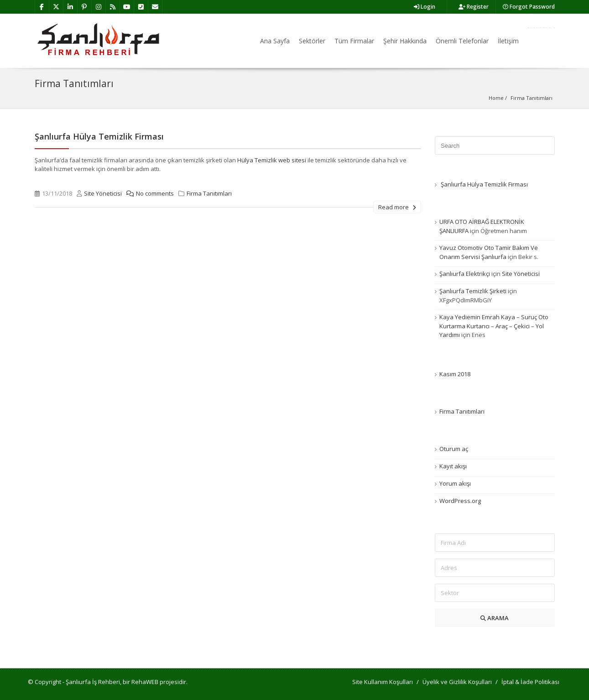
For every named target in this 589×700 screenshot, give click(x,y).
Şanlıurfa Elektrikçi (465, 274)
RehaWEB (145, 682)
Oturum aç (454, 449)
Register (474, 7)
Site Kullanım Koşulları (383, 682)
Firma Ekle (541, 28)
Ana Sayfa (275, 41)
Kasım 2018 (455, 374)
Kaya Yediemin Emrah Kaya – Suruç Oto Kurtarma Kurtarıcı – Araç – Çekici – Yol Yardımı (494, 326)
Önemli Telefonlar (462, 41)
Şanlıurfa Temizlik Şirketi (473, 291)
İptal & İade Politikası (530, 682)
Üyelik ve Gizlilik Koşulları (457, 682)
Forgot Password (529, 7)
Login (425, 7)
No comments (148, 193)
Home (496, 98)
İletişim (508, 41)
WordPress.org (460, 501)
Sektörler (312, 41)
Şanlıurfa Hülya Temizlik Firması (99, 136)
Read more (397, 207)
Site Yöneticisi (103, 193)
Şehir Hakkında (405, 41)
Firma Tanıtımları (209, 193)
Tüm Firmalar (354, 41)
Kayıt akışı (453, 466)
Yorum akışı (455, 483)
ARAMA (495, 618)
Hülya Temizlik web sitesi (272, 160)
